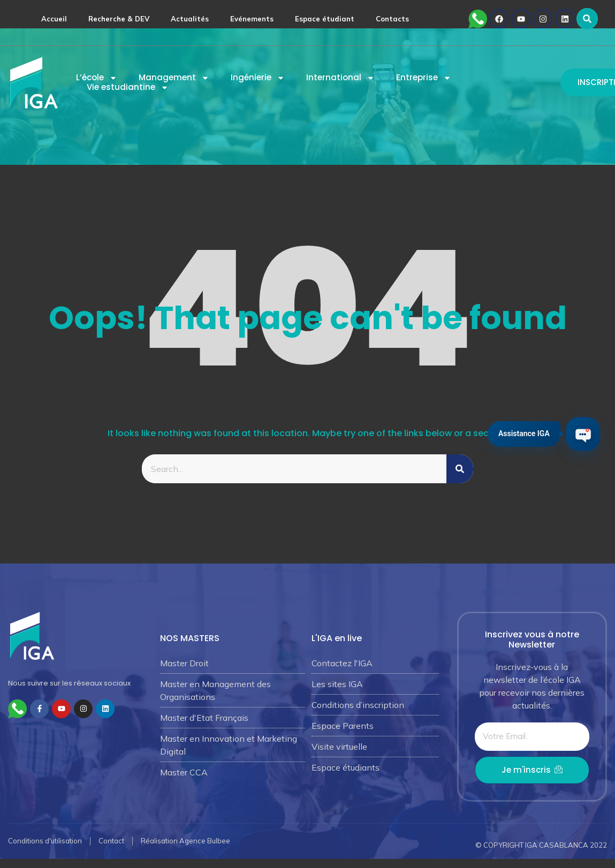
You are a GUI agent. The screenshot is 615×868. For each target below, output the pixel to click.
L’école (97, 78)
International (340, 78)
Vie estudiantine (128, 87)
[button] (587, 19)
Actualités (190, 19)
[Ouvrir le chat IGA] (582, 434)
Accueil (54, 19)
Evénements (252, 19)
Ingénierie (258, 78)
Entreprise (424, 78)
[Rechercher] (460, 469)
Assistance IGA (521, 432)
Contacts (392, 19)
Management (174, 78)
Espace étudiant (325, 19)
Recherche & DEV (119, 19)
